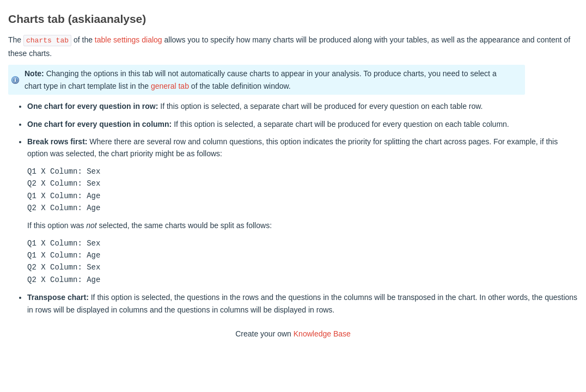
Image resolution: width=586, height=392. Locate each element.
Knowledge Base (322, 334)
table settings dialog (129, 40)
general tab (170, 86)
